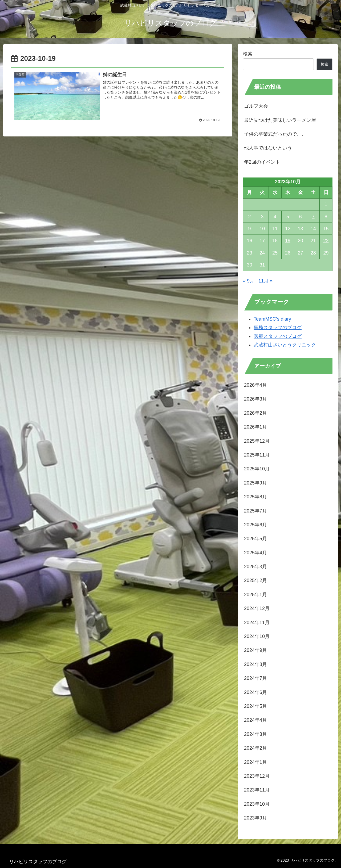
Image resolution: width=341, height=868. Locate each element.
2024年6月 (255, 692)
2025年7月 (255, 511)
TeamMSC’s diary (272, 319)
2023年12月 (257, 776)
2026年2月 (255, 413)
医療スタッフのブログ (278, 336)
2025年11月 (257, 455)
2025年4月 (255, 553)
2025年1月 (255, 595)
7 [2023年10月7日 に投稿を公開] (313, 217)
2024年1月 (255, 762)
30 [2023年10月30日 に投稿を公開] (249, 265)
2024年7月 (255, 678)
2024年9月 (255, 650)
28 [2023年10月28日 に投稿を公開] (313, 253)
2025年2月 (255, 580)
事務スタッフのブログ (278, 328)
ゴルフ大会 (256, 106)
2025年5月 (255, 539)
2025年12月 (257, 441)
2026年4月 (255, 385)
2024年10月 (257, 636)
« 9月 (249, 281)
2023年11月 (257, 790)
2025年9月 (255, 483)
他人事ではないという (268, 148)
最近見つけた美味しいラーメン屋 (280, 120)
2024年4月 (255, 720)
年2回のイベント (262, 162)
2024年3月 (255, 734)
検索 (248, 54)
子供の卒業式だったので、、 (275, 134)
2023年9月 (255, 818)
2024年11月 (257, 623)
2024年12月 (257, 608)
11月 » (265, 281)
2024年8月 (255, 664)
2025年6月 (255, 525)
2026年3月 (255, 399)
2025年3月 (255, 567)
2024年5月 (255, 706)
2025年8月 (255, 497)
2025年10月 (257, 469)
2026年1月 (255, 427)
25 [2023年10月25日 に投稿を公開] (275, 253)
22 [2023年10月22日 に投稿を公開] (326, 241)
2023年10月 (257, 804)
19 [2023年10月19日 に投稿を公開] (288, 241)
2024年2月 (255, 748)
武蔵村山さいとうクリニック (285, 345)
